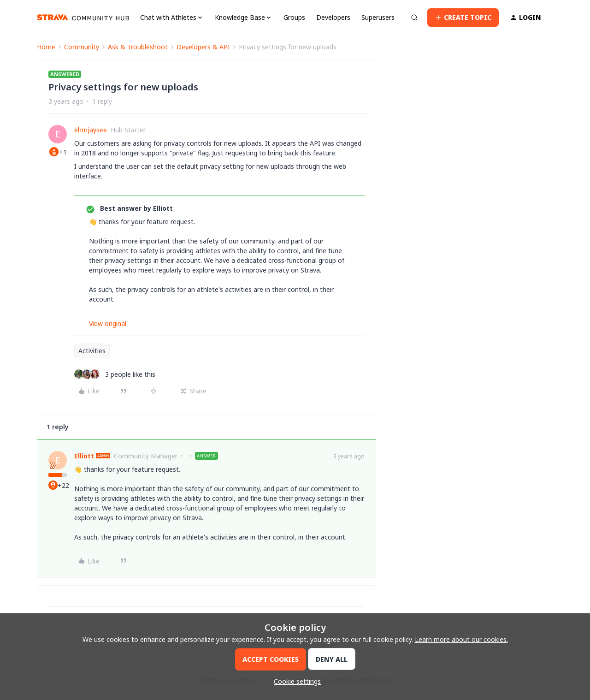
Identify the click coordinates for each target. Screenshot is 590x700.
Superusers (378, 17)
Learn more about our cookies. (461, 639)
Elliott (84, 456)
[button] (463, 18)
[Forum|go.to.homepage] (83, 18)
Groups (294, 17)
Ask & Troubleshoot (138, 47)
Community (82, 47)
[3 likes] (115, 374)
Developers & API (203, 47)
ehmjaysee (91, 130)
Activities (92, 351)
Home (46, 47)
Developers (333, 17)
